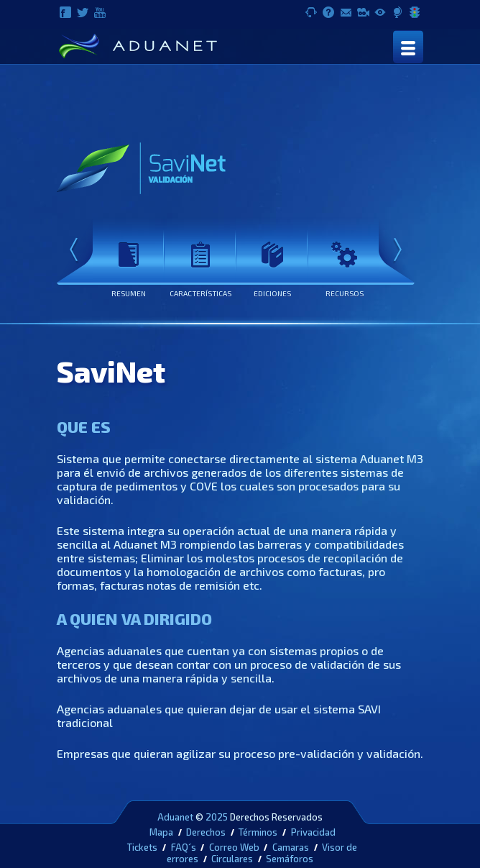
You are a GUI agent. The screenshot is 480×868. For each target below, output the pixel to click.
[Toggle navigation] (408, 46)
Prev (74, 251)
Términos (258, 832)
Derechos (206, 832)
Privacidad (313, 832)
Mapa (161, 832)
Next (397, 251)
